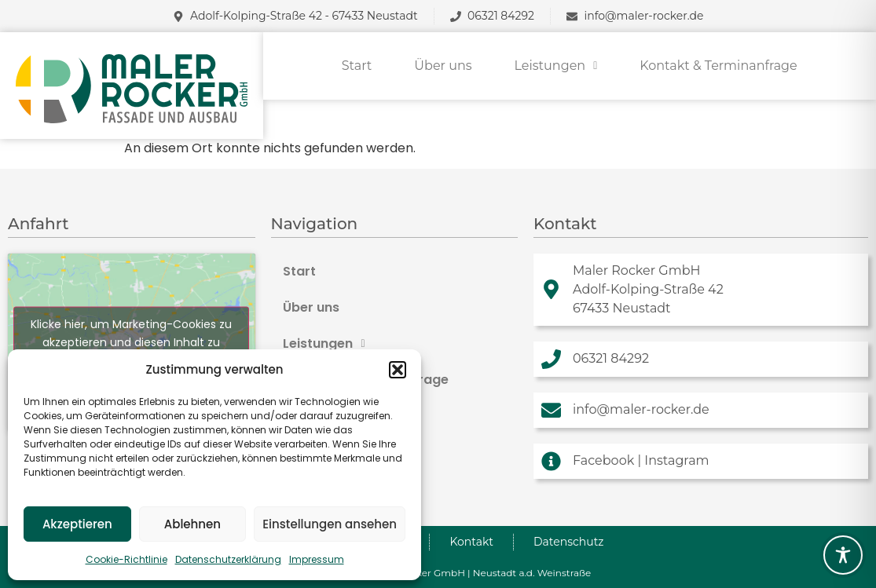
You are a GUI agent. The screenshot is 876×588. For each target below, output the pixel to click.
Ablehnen (192, 524)
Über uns (443, 66)
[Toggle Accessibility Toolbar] (843, 555)
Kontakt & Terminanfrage (718, 66)
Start (357, 66)
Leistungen (556, 66)
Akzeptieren (77, 524)
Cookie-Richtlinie (126, 559)
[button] (398, 370)
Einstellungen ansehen (330, 524)
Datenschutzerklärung (228, 559)
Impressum (317, 559)
